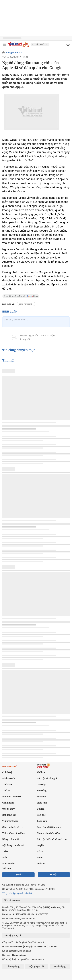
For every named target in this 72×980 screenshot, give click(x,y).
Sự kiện (54, 875)
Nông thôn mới (11, 839)
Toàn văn (42, 821)
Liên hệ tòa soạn (12, 900)
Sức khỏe (42, 797)
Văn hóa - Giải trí (12, 797)
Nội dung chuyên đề (13, 845)
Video (40, 858)
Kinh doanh (9, 778)
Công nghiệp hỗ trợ (13, 827)
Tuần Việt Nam (10, 821)
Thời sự (41, 772)
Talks (5, 851)
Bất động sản (9, 815)
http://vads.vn (19, 955)
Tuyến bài (18, 875)
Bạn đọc (41, 815)
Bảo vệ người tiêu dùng (49, 827)
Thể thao (7, 784)
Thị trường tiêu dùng (14, 833)
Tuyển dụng (60, 967)
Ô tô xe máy (8, 809)
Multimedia (9, 864)
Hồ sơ (40, 851)
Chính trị (7, 772)
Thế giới (7, 791)
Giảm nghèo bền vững (49, 833)
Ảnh (5, 858)
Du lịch (41, 809)
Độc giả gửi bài (37, 967)
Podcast (41, 864)
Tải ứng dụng (13, 967)
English (41, 845)
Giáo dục (41, 784)
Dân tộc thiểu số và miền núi (52, 839)
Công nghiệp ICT (26, 304)
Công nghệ (12, 53)
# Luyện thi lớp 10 (40, 44)
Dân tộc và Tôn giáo (48, 778)
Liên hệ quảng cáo (13, 935)
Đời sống (42, 791)
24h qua (7, 868)
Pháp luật (42, 803)
